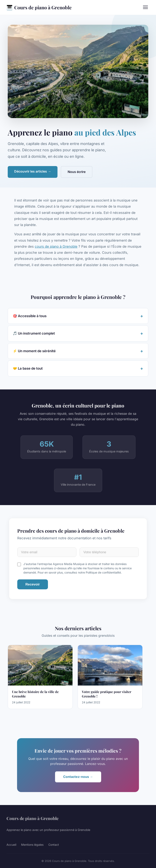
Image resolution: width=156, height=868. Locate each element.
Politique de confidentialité (103, 572)
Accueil (11, 845)
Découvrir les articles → (33, 171)
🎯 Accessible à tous (30, 316)
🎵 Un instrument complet (34, 333)
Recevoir (33, 584)
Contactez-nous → (78, 777)
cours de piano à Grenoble (56, 246)
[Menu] (145, 7)
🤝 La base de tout (28, 368)
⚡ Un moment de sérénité (34, 351)
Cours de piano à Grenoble (39, 7)
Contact (54, 845)
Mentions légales (32, 845)
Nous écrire (77, 172)
